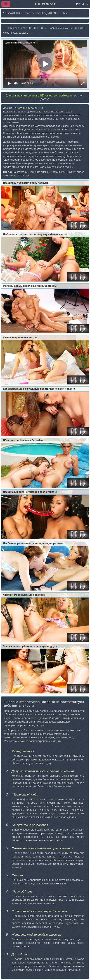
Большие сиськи (59, 28)
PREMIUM (82, 4)
